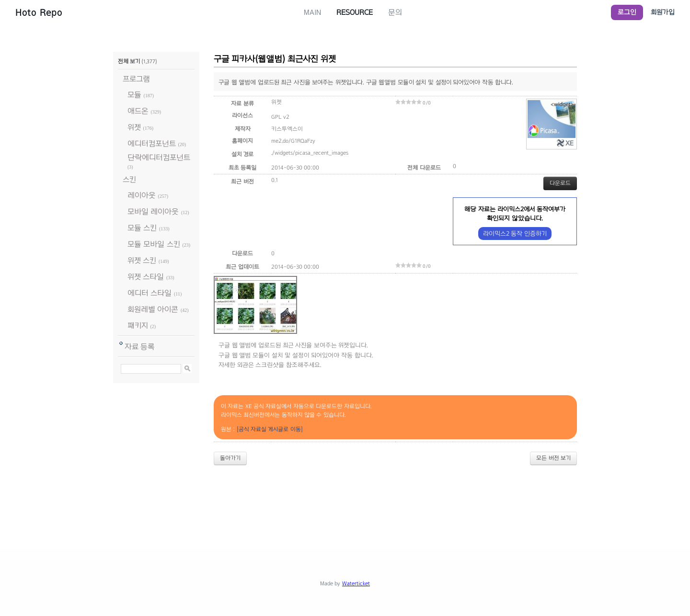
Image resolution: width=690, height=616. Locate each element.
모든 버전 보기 (553, 458)
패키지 (138, 325)
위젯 (134, 127)
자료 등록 (140, 347)
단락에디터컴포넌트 (159, 157)
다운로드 (560, 183)
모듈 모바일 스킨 (154, 244)
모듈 (134, 95)
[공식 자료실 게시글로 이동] (270, 429)
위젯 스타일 (146, 277)
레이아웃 (142, 195)
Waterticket (356, 583)
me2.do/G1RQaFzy (293, 141)
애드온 (138, 111)
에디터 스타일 (149, 293)
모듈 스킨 (142, 228)
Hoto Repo (39, 12)
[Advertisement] (345, 499)
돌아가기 (230, 458)
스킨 (129, 179)
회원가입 (663, 12)
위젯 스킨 (142, 260)
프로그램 (136, 79)
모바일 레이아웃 (153, 211)
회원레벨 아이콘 (153, 309)
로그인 (627, 12)
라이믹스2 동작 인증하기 (515, 234)
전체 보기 (129, 61)
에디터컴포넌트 (152, 143)
